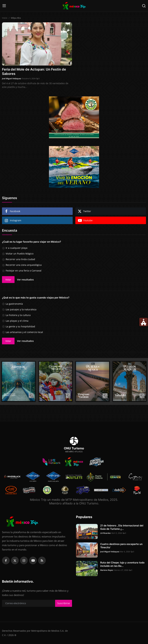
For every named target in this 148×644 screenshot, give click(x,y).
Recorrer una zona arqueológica (24, 265)
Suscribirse (64, 603)
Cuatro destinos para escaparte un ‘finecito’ (121, 546)
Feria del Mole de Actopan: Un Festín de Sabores (34, 72)
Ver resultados (25, 280)
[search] (144, 6)
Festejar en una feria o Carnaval (24, 271)
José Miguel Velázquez (12, 78)
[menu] (4, 6)
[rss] (42, 560)
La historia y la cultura (18, 315)
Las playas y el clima (17, 321)
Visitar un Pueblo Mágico (20, 254)
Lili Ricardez (105, 533)
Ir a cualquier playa (17, 248)
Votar (8, 280)
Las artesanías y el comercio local (24, 332)
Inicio (5, 18)
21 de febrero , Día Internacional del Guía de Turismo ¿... (122, 527)
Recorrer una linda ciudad (20, 259)
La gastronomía (14, 304)
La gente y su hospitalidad (20, 326)
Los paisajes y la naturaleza (21, 309)
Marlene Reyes (107, 570)
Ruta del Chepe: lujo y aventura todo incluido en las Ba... (122, 564)
